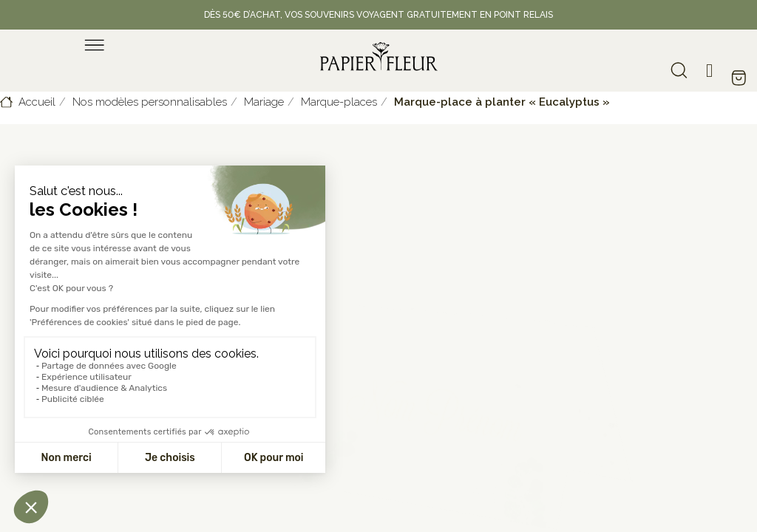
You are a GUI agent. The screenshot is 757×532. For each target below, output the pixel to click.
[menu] (95, 45)
